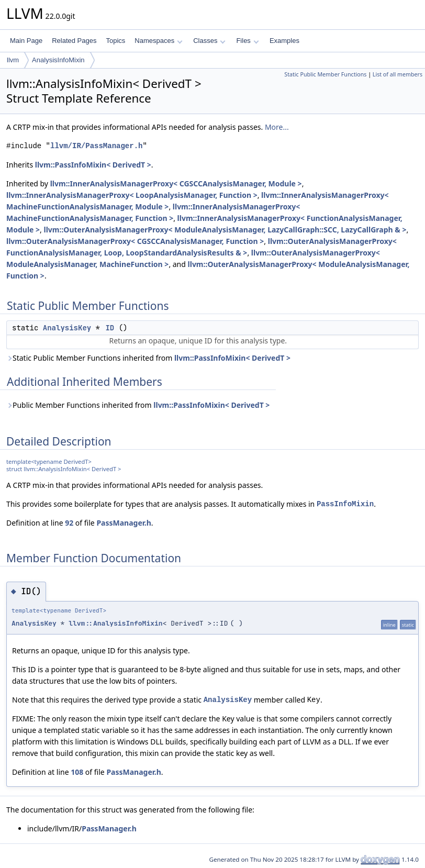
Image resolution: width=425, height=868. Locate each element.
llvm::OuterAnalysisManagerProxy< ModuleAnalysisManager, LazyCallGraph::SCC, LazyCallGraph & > (225, 230)
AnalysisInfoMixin (58, 60)
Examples (284, 41)
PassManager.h (124, 523)
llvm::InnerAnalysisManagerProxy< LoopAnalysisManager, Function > (132, 195)
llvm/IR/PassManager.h (96, 146)
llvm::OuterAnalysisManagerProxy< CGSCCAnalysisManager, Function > (135, 241)
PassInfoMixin (345, 504)
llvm (13, 60)
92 (69, 523)
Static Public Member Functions (325, 74)
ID (110, 328)
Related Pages (74, 41)
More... (277, 127)
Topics (115, 41)
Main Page (26, 41)
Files (247, 41)
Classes (209, 41)
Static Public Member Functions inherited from (148, 358)
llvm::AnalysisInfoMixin (115, 623)
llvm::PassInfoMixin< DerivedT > (93, 165)
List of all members (398, 74)
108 (77, 772)
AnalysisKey (67, 328)
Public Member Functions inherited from (138, 405)
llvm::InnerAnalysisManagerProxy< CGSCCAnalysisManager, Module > (176, 183)
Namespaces (158, 41)
